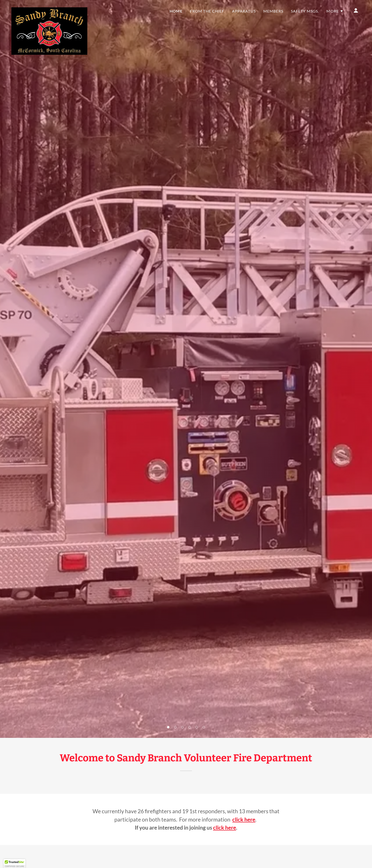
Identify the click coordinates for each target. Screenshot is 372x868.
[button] (168, 727)
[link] (49, 9)
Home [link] (176, 11)
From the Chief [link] (207, 11)
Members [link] (273, 11)
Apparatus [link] (244, 11)
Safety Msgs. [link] (305, 11)
